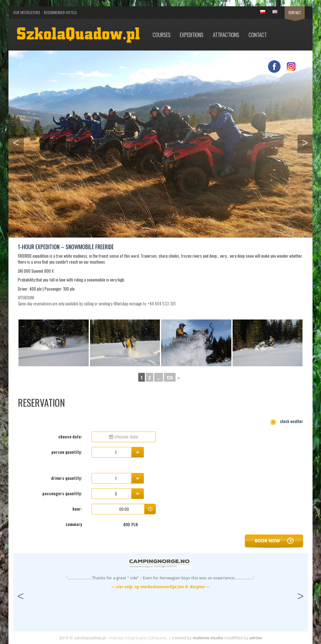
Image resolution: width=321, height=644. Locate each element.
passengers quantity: (62, 493)
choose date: (70, 437)
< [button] (18, 142)
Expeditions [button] (192, 35)
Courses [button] (162, 35)
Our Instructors (26, 13)
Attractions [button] (226, 35)
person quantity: (67, 452)
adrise (255, 638)
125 (170, 377)
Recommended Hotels (60, 13)
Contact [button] (258, 35)
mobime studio (208, 638)
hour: (77, 509)
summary (74, 524)
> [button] (307, 142)
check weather (287, 421)
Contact (295, 13)
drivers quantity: (67, 478)
